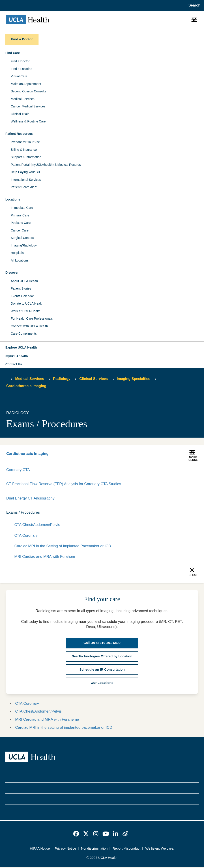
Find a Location (21, 69)
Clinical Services (93, 379)
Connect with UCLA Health (29, 326)
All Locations (20, 260)
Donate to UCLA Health (27, 303)
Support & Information (26, 157)
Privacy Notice (65, 849)
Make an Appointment (26, 84)
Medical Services (23, 99)
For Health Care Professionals (32, 318)
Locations (13, 199)
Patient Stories (21, 288)
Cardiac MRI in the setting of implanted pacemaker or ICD (64, 728)
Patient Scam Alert (24, 187)
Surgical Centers (22, 238)
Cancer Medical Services (28, 106)
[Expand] (181, 513)
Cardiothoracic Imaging (26, 386)
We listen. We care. (160, 849)
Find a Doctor (20, 61)
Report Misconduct (127, 849)
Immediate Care (22, 208)
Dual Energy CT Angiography (31, 498)
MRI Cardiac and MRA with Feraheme (47, 720)
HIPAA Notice (40, 849)
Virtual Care (19, 76)
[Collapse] (195, 513)
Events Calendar (22, 296)
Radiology (62, 379)
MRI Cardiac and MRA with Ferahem (45, 557)
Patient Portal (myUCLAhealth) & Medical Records (46, 165)
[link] (76, 834)
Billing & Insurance (24, 150)
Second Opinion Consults (28, 91)
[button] (102, 348)
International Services (26, 180)
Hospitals (17, 253)
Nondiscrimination (94, 849)
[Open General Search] (194, 5)
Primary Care (20, 215)
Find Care (13, 53)
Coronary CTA (18, 470)
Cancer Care (20, 230)
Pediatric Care (21, 223)
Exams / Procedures (23, 513)
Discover (12, 273)
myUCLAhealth (17, 356)
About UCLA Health (24, 281)
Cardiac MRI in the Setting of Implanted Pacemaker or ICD (63, 546)
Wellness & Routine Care (28, 121)
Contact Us (14, 364)
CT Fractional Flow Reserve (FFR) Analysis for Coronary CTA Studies (65, 484)
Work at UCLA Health (26, 311)
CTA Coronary (26, 536)
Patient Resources (19, 134)
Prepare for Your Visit (26, 142)
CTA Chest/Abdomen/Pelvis (38, 525)
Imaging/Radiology (24, 245)
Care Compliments (24, 334)
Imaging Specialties (134, 379)
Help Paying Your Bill (25, 172)
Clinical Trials (20, 114)
